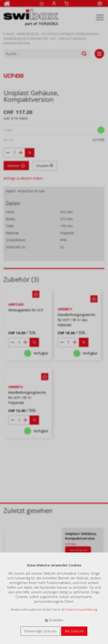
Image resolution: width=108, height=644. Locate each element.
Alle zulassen (74, 631)
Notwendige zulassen (40, 631)
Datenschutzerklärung (82, 610)
